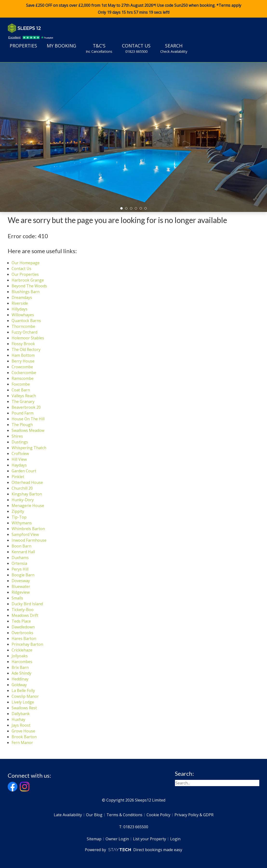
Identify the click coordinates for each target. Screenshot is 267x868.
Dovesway (21, 581)
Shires (17, 436)
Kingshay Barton (27, 494)
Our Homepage (26, 263)
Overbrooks (22, 633)
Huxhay (18, 719)
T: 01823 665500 (134, 827)
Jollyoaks (20, 656)
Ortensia (19, 563)
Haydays (19, 465)
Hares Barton (24, 638)
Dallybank (21, 714)
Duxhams (20, 558)
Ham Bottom (23, 355)
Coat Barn (21, 390)
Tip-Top (19, 517)
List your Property (150, 839)
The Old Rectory (26, 349)
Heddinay (20, 679)
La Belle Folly (23, 690)
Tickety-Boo (23, 610)
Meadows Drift (25, 615)
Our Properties (25, 274)
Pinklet (18, 477)
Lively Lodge (23, 702)
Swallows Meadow (28, 430)
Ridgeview (21, 592)
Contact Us (136, 48)
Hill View (19, 459)
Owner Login (117, 839)
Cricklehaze (22, 650)
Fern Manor (22, 743)
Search (174, 48)
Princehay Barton (27, 644)
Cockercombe (24, 373)
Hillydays (20, 309)
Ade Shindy (21, 673)
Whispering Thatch (29, 448)
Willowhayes (23, 315)
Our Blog (94, 815)
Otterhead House (27, 482)
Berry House (23, 361)
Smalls (17, 598)
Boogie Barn (23, 575)
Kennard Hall (23, 552)
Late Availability (68, 815)
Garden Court (24, 471)
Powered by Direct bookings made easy (133, 850)
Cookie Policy (158, 815)
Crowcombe (22, 367)
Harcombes (22, 662)
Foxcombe (21, 384)
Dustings (20, 442)
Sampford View (25, 534)
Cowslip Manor (25, 696)
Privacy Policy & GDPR (194, 815)
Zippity (18, 511)
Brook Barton (24, 737)
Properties (23, 46)
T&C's (99, 48)
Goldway (19, 685)
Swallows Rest (24, 708)
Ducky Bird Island (27, 604)
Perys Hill (20, 569)
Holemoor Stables (28, 338)
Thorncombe (23, 326)
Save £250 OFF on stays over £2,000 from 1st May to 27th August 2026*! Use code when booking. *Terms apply (133, 9)
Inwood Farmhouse (29, 540)
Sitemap (94, 839)
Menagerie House (28, 506)
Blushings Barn (26, 292)
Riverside (20, 303)
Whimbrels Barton (28, 529)
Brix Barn (20, 667)
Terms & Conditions (124, 815)
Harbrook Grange (28, 280)
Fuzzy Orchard (24, 332)
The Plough (22, 425)
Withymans (22, 523)
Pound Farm (23, 413)
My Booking (61, 46)
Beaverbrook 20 (26, 407)
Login (175, 839)
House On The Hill (28, 419)
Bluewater (21, 586)
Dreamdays (22, 297)
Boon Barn (21, 546)
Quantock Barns (26, 321)
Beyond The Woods (29, 286)
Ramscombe (23, 378)
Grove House (23, 731)
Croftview (20, 454)
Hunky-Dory (23, 500)
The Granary (23, 401)
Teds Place (21, 621)
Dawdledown (23, 627)
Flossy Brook (23, 344)
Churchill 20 (22, 488)
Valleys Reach (24, 396)
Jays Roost (21, 725)
